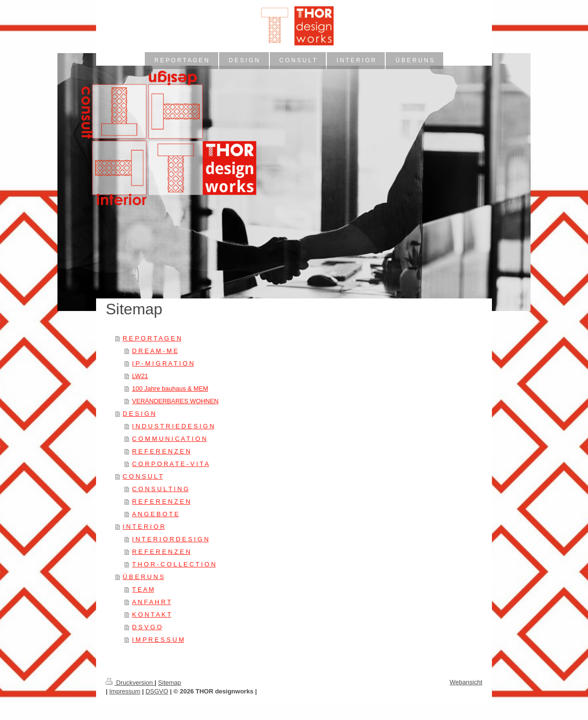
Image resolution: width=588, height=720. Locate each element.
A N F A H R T (152, 602)
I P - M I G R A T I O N (163, 363)
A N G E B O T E (155, 514)
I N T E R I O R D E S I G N (170, 539)
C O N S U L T (143, 476)
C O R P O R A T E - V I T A (171, 464)
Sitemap (169, 683)
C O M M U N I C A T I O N (169, 439)
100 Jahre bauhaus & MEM (170, 388)
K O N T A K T (152, 614)
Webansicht (466, 682)
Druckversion (130, 683)
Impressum (125, 691)
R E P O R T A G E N (152, 338)
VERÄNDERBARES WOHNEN (175, 401)
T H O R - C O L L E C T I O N (174, 564)
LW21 (140, 376)
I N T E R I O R (144, 527)
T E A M (143, 589)
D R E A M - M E (155, 351)
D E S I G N (139, 414)
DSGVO (157, 691)
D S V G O (147, 627)
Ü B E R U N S (143, 577)
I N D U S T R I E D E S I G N (173, 426)
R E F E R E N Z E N (161, 451)
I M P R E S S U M (158, 640)
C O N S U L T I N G (161, 489)
